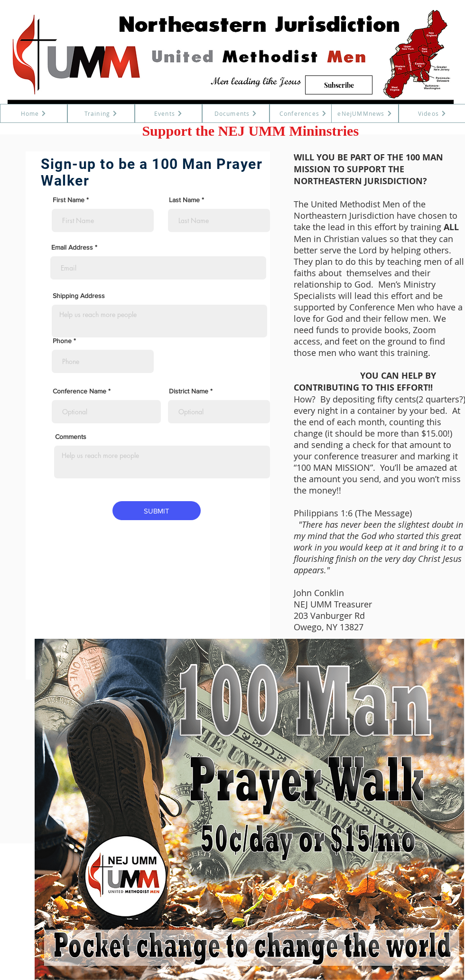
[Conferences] (303, 113)
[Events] (168, 113)
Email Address (72, 247)
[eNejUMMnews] (365, 113)
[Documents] (236, 113)
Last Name (184, 200)
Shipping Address (79, 296)
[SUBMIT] (157, 511)
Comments (71, 437)
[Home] (34, 113)
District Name (189, 391)
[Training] (101, 113)
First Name (69, 200)
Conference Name (80, 391)
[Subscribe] (339, 85)
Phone (62, 341)
